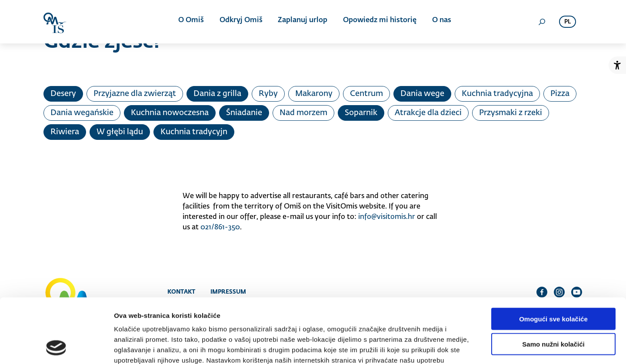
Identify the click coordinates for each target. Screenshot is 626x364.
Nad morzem (303, 113)
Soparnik (361, 113)
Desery (63, 94)
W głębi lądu (120, 132)
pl (568, 22)
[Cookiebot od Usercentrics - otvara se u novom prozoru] (56, 347)
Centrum (366, 94)
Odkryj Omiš (241, 22)
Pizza (560, 94)
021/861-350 (220, 228)
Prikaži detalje (450, 347)
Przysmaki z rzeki (511, 113)
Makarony (314, 94)
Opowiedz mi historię (378, 22)
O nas (440, 22)
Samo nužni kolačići (553, 286)
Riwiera (65, 132)
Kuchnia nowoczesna (170, 113)
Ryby (268, 94)
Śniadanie (244, 113)
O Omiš (192, 22)
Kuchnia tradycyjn (194, 132)
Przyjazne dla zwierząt (135, 94)
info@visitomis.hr (387, 217)
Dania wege (422, 94)
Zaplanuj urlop (302, 22)
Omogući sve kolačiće (553, 260)
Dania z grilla (217, 94)
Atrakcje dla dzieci (428, 113)
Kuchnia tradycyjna (497, 94)
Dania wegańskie (82, 113)
